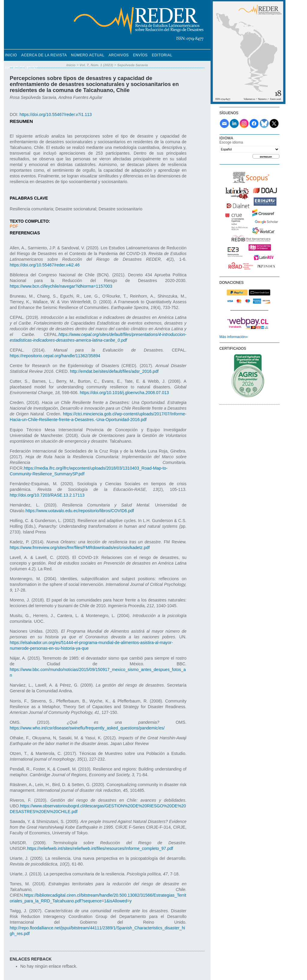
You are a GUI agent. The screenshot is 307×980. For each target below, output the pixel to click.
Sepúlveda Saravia (132, 65)
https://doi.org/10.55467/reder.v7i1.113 (56, 114)
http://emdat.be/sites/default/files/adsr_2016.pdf (114, 371)
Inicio (11, 55)
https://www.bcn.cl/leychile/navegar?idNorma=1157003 (61, 286)
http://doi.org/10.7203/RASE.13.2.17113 (47, 495)
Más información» (234, 337)
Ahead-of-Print (22, 68)
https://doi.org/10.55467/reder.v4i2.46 (45, 265)
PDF (14, 226)
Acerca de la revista (44, 55)
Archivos (118, 55)
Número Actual (88, 55)
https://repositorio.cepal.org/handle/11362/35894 (55, 356)
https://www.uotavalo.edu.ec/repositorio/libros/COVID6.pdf (80, 511)
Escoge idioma (231, 142)
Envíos (140, 55)
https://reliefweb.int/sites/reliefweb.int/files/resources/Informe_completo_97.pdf (100, 848)
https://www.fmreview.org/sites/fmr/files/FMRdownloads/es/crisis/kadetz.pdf (80, 548)
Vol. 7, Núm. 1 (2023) (96, 65)
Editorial (162, 55)
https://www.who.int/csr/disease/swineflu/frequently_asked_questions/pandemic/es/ (87, 728)
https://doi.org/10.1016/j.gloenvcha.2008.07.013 (124, 393)
